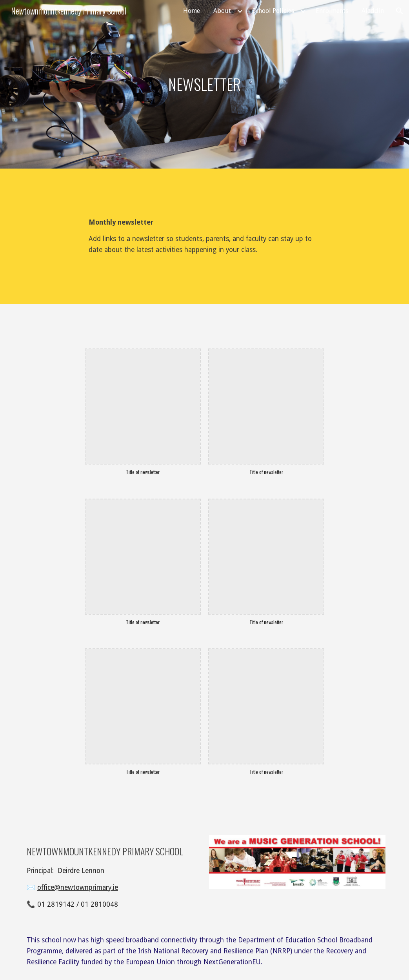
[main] (205, 84)
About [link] (222, 11)
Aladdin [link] (373, 11)
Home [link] (192, 11)
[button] (400, 11)
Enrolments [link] (332, 11)
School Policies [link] (273, 11)
